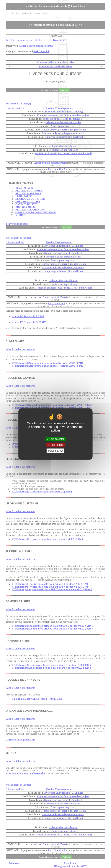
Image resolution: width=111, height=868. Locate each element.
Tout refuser (56, 445)
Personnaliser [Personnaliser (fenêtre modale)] (56, 451)
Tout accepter (55, 439)
